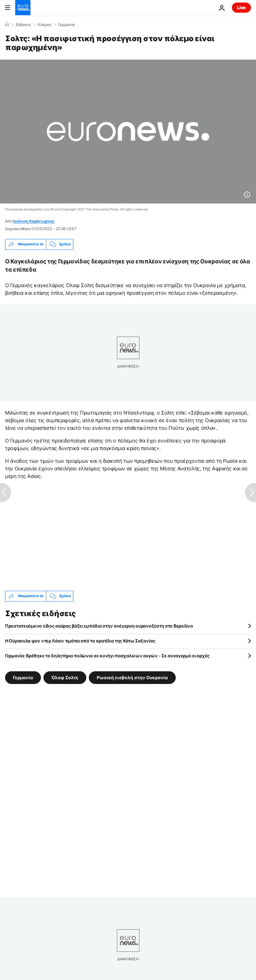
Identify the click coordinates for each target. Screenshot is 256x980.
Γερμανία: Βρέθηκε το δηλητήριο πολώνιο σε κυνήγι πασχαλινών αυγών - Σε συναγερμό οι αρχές (107, 656)
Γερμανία (67, 25)
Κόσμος (45, 25)
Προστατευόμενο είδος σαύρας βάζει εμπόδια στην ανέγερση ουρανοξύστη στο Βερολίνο (99, 626)
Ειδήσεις (23, 25)
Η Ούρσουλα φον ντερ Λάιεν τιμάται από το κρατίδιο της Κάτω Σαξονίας (80, 641)
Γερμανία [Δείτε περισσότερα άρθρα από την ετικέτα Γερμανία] (23, 677)
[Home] (7, 24)
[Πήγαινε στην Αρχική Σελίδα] (23, 8)
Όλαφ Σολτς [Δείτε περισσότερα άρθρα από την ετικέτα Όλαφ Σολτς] (65, 677)
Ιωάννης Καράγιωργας (34, 221)
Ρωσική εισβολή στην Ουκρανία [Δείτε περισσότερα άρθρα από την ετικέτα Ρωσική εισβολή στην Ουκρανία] (132, 677)
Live (241, 7)
